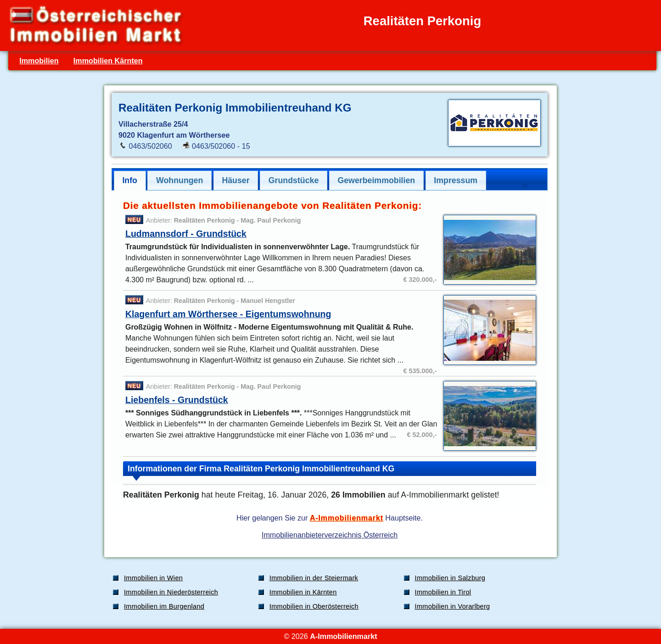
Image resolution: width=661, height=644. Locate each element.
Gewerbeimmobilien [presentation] (376, 180)
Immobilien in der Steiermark (314, 578)
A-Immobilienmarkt (347, 518)
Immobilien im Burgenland (164, 606)
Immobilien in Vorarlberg (453, 606)
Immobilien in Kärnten (303, 592)
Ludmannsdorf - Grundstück (186, 234)
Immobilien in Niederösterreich (171, 592)
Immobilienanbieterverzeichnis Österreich (330, 535)
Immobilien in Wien (153, 578)
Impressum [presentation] (456, 180)
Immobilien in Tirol (443, 592)
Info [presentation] (130, 180)
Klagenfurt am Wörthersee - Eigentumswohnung (228, 314)
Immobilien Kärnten (108, 61)
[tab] (130, 181)
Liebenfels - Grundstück (177, 400)
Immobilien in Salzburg (450, 578)
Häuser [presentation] (235, 180)
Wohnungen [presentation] (179, 180)
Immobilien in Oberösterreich (314, 606)
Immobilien (39, 61)
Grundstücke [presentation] (294, 180)
